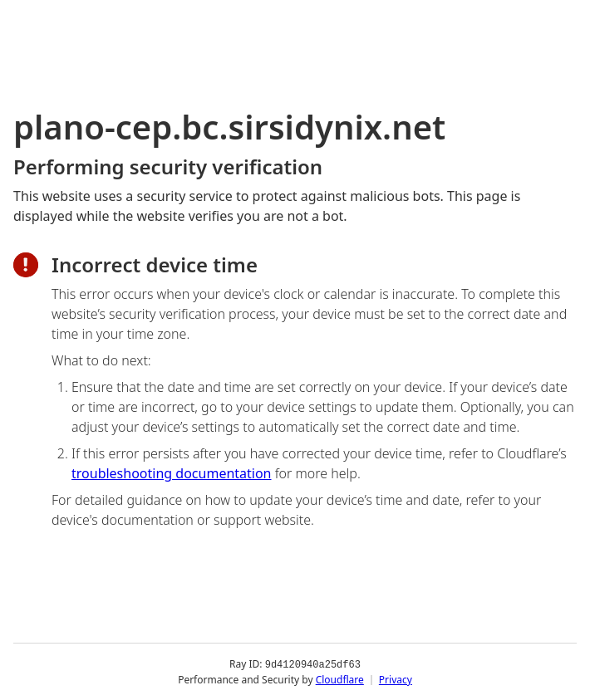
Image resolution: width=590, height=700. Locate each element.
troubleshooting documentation (172, 473)
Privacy (396, 679)
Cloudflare (340, 679)
